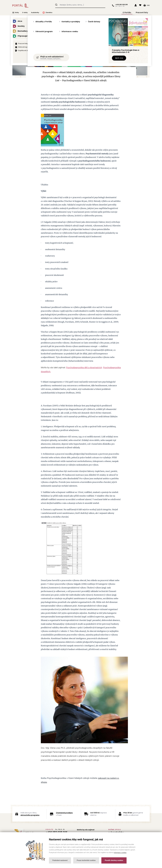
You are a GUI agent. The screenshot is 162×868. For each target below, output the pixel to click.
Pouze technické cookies (86, 860)
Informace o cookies (121, 853)
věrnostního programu (30, 815)
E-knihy (25, 12)
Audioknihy (35, 12)
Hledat (56, 4)
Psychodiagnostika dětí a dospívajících (84, 368)
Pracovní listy (143, 12)
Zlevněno (47, 12)
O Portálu (131, 12)
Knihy (16, 12)
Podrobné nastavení (60, 860)
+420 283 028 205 (121, 5)
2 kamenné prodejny (64, 813)
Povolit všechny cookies (114, 860)
